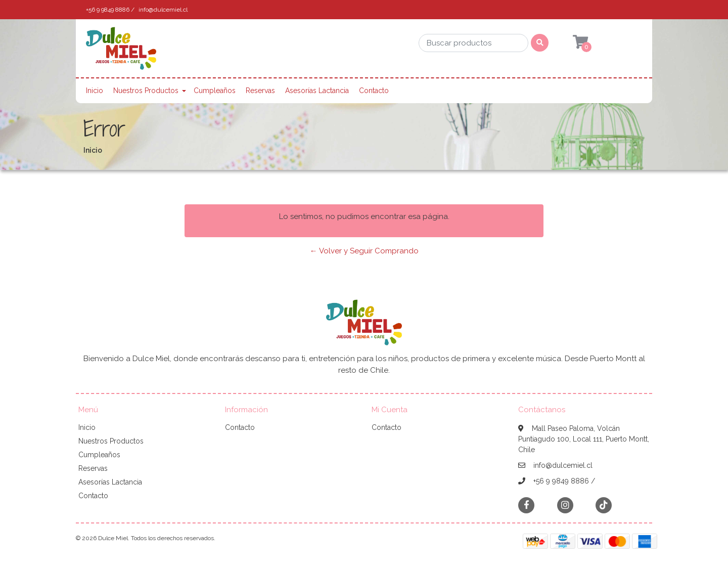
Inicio (95, 91)
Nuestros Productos (146, 91)
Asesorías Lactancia (317, 91)
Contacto (374, 91)
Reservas (260, 91)
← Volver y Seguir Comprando (364, 251)
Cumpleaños (215, 91)
